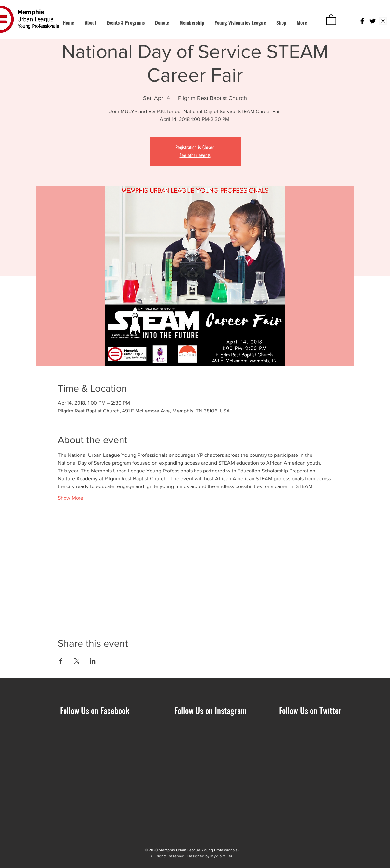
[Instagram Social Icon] (383, 21)
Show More (71, 498)
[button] (331, 19)
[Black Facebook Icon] (362, 21)
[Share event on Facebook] (61, 661)
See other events (195, 155)
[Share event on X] (77, 661)
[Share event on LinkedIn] (93, 661)
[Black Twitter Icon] (373, 21)
